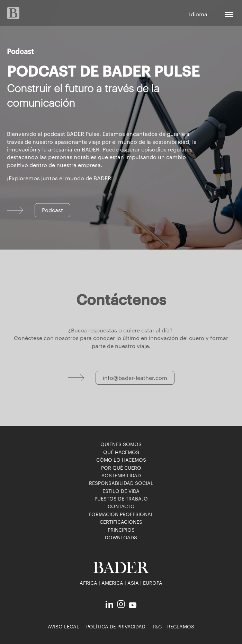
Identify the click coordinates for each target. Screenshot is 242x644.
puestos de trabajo (121, 498)
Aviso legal (64, 626)
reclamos (181, 626)
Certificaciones (121, 522)
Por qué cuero (121, 468)
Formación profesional (121, 514)
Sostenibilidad (121, 475)
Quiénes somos (121, 444)
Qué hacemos (121, 452)
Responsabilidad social (121, 483)
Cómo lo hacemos (121, 460)
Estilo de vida (121, 491)
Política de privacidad (116, 626)
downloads (121, 537)
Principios (121, 530)
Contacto (121, 506)
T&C (157, 626)
